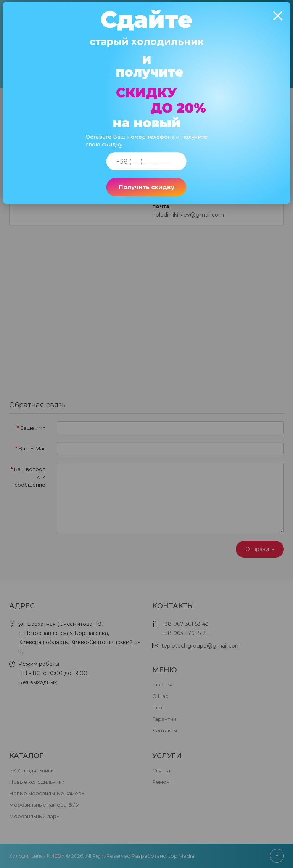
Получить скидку (146, 193)
